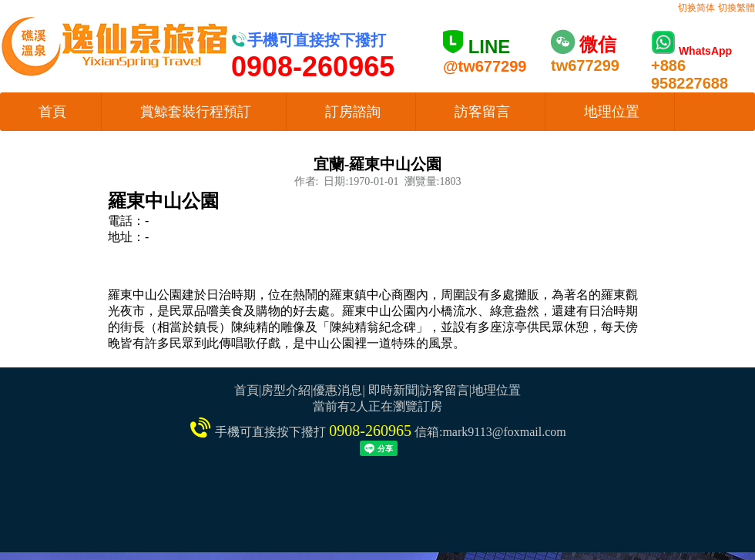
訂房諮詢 (353, 112)
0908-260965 (370, 431)
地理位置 (612, 112)
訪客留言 (482, 112)
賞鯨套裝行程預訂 (196, 112)
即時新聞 (393, 390)
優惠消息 (337, 390)
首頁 (52, 112)
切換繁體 (737, 8)
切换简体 (696, 8)
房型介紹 (286, 390)
